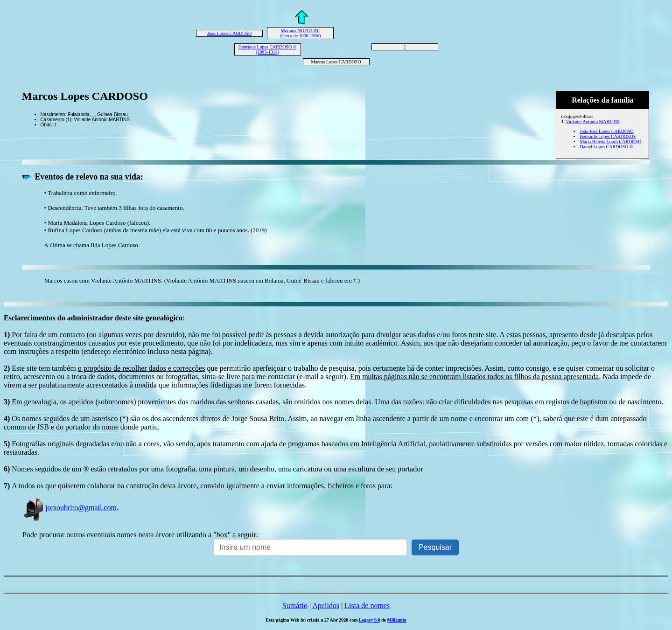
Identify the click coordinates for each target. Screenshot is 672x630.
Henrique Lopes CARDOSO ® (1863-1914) (268, 49)
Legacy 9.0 (370, 620)
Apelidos (326, 606)
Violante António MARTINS (592, 121)
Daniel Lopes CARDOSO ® (606, 147)
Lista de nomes (367, 606)
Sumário (295, 606)
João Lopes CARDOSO (230, 33)
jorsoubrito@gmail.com (70, 508)
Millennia (397, 620)
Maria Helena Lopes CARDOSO (610, 142)
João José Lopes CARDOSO (606, 131)
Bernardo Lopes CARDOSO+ (608, 136)
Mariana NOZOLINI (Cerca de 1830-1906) (301, 33)
